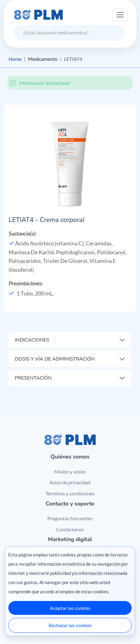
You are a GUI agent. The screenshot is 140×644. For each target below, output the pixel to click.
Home (15, 59)
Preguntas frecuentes (70, 518)
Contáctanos (70, 529)
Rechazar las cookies (70, 625)
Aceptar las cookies (70, 608)
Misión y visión (70, 472)
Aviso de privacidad (70, 482)
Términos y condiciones (70, 493)
